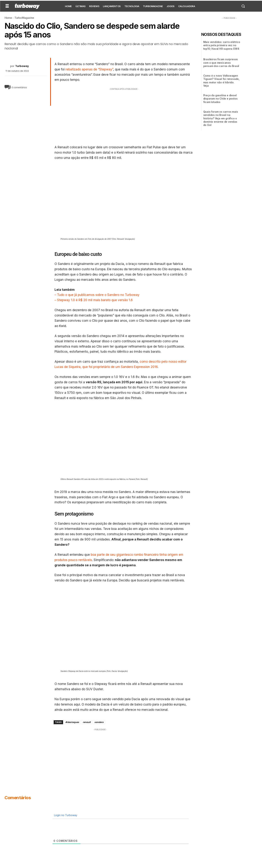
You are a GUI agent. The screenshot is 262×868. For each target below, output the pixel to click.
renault (87, 722)
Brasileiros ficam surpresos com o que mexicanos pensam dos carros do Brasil (221, 63)
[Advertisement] (124, 116)
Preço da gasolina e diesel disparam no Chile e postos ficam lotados (220, 99)
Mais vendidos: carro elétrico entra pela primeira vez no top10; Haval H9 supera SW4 (222, 45)
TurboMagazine (24, 18)
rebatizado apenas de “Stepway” (89, 69)
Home (8, 18)
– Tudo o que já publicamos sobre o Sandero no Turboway (97, 295)
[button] (243, 6)
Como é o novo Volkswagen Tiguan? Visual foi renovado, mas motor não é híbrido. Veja (221, 81)
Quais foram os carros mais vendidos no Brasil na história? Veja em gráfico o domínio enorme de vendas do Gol (221, 118)
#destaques (72, 722)
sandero (99, 722)
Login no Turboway (65, 815)
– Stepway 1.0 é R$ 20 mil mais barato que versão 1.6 (94, 300)
